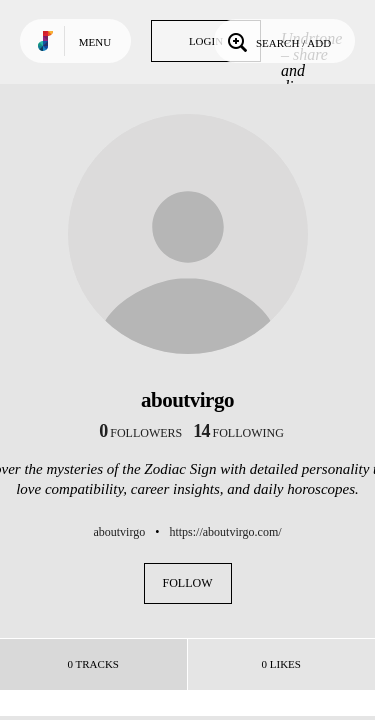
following (238, 433)
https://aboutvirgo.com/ (225, 532)
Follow (188, 583)
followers (140, 433)
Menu (95, 42)
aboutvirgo (119, 532)
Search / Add (277, 41)
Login (206, 41)
